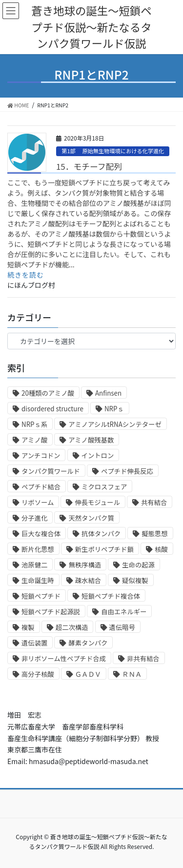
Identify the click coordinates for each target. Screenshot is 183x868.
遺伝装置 (34, 643)
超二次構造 (72, 627)
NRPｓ (114, 409)
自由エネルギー (124, 612)
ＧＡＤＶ (88, 674)
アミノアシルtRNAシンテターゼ (115, 424)
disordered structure (52, 409)
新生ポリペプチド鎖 (104, 549)
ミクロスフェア (104, 487)
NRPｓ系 (34, 424)
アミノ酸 (34, 440)
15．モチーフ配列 (89, 166)
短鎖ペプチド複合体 (111, 596)
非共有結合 (143, 658)
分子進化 (34, 518)
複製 (28, 627)
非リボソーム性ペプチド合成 (64, 658)
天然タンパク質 (91, 518)
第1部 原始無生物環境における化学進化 (113, 151)
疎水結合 (88, 580)
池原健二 (34, 565)
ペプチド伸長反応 (127, 471)
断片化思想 (38, 549)
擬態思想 (154, 534)
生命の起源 (138, 565)
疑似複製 (135, 580)
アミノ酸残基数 (91, 440)
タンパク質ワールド (51, 471)
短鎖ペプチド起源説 (51, 612)
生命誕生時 (38, 580)
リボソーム (38, 502)
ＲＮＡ (132, 674)
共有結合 (154, 502)
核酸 (161, 549)
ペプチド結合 (41, 487)
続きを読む (26, 275)
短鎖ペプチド (41, 596)
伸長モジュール (97, 502)
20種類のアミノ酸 (48, 393)
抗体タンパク (101, 534)
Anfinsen (108, 393)
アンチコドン (41, 455)
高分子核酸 (38, 674)
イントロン (98, 455)
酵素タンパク (88, 643)
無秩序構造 (85, 565)
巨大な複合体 (41, 534)
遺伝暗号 (122, 627)
